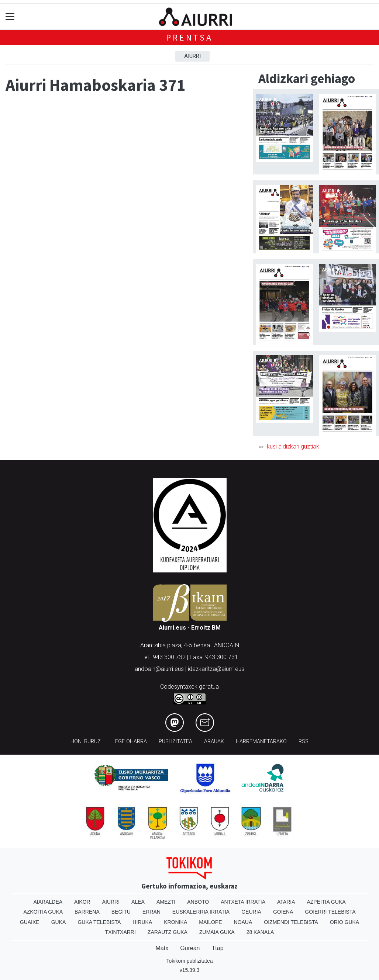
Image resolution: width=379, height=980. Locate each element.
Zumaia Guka (217, 932)
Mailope (210, 922)
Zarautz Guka (168, 932)
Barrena (87, 912)
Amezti (166, 902)
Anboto (198, 902)
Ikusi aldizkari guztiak (292, 446)
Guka (59, 922)
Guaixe (30, 922)
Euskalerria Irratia (201, 912)
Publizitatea (175, 742)
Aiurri (192, 56)
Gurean (190, 948)
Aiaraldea (48, 902)
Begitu (121, 912)
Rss (304, 742)
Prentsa (189, 37)
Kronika (175, 922)
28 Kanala (260, 932)
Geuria (251, 912)
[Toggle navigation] (10, 17)
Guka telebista (99, 922)
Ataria (286, 902)
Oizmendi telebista (291, 922)
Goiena (283, 912)
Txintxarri (120, 932)
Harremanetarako (261, 742)
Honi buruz (86, 742)
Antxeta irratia (243, 902)
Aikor (82, 902)
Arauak (214, 742)
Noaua (243, 922)
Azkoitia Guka (43, 912)
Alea (138, 902)
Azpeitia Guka (326, 902)
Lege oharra (130, 742)
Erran (151, 912)
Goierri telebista (330, 912)
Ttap (218, 948)
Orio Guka (344, 922)
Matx (162, 948)
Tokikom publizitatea (189, 961)
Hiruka (142, 922)
